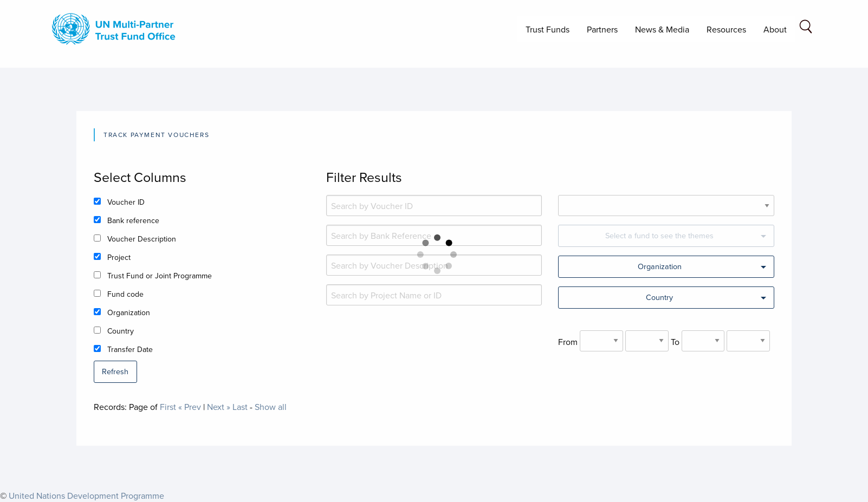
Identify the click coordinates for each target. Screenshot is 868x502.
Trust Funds (548, 29)
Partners (602, 29)
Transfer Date (130, 349)
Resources (726, 29)
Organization (129, 312)
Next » (219, 407)
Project (119, 257)
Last (240, 407)
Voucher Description (142, 239)
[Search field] (806, 28)
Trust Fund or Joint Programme (160, 276)
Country (121, 331)
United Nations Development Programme (86, 496)
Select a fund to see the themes (659, 235)
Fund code (125, 294)
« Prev (190, 407)
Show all (271, 407)
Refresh (115, 371)
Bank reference (133, 220)
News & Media (662, 29)
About (775, 29)
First (168, 407)
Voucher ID (126, 202)
